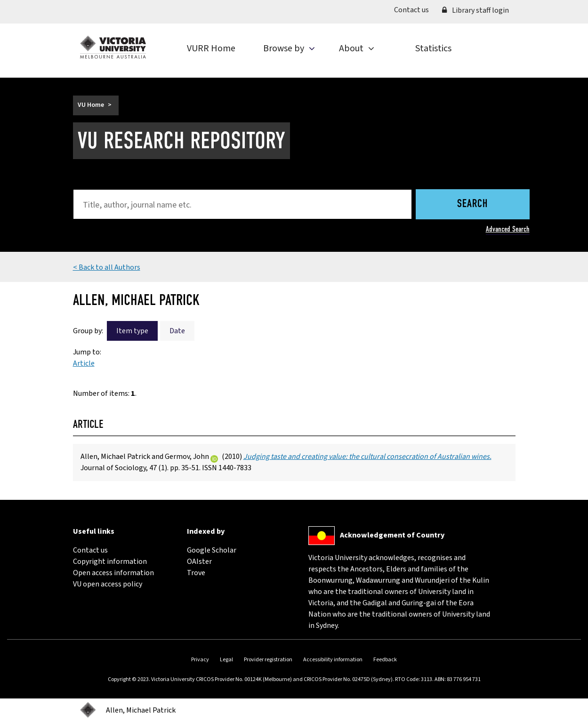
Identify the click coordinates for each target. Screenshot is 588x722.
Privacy (200, 660)
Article (84, 363)
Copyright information (110, 562)
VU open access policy (108, 584)
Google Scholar (212, 550)
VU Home (91, 105)
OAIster (199, 562)
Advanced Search (508, 229)
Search (472, 204)
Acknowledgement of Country (392, 535)
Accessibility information (333, 660)
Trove (196, 573)
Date (177, 331)
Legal (226, 660)
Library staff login (475, 10)
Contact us (415, 10)
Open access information (113, 573)
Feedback (385, 660)
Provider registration (268, 660)
